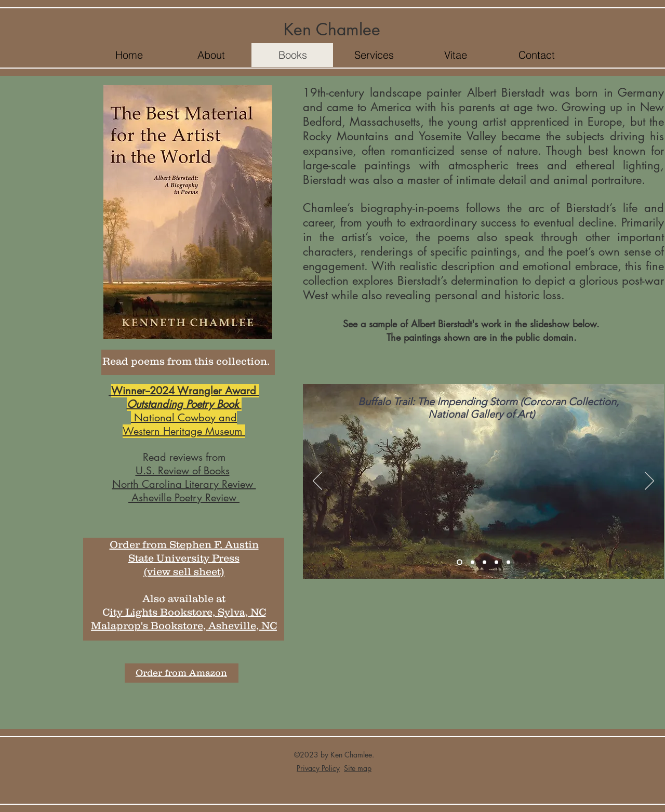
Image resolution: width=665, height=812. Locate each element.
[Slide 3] (484, 562)
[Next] (649, 482)
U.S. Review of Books (183, 471)
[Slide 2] (473, 562)
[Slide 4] (496, 562)
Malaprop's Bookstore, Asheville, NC (184, 625)
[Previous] (317, 482)
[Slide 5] (508, 562)
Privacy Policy (318, 768)
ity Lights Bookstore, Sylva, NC (188, 612)
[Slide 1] (460, 562)
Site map (358, 768)
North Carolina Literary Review (184, 484)
